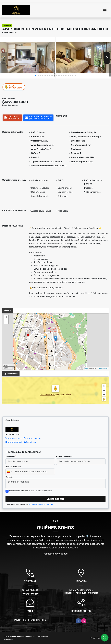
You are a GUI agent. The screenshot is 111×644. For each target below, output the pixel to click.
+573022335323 (34, 438)
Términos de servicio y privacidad (41, 504)
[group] (28, 58)
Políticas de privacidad (56, 554)
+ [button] (6, 317)
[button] (36, 76)
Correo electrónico (65, 457)
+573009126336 (15, 438)
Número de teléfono (14, 467)
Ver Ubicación (47, 395)
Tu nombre (11, 457)
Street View (14, 87)
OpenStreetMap (102, 368)
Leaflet (87, 368)
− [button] (6, 321)
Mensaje (10, 477)
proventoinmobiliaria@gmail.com (22, 442)
